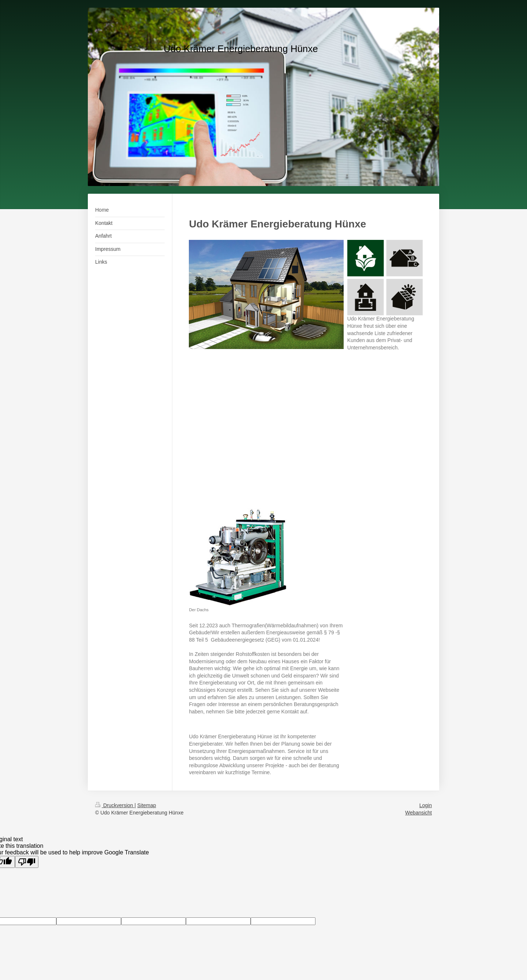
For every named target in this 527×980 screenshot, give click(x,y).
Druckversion (115, 805)
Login (426, 805)
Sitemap (147, 805)
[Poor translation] (27, 862)
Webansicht (418, 813)
